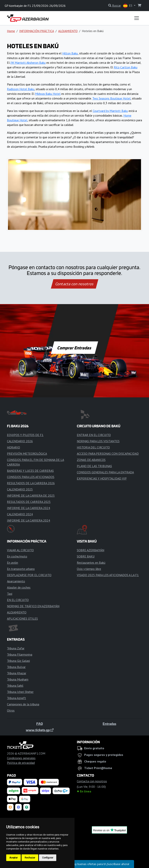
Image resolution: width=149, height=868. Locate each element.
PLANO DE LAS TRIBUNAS (94, 466)
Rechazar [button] (30, 858)
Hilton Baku (70, 53)
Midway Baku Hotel (48, 94)
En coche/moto (17, 556)
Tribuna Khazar (17, 673)
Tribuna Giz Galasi (18, 661)
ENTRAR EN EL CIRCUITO (94, 435)
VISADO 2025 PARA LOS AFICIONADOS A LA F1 (108, 575)
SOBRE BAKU (86, 556)
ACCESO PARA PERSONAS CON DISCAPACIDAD (108, 454)
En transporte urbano (21, 569)
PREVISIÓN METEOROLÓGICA (27, 454)
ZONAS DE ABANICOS (91, 460)
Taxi (10, 594)
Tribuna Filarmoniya (20, 654)
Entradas (109, 724)
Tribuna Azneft (16, 698)
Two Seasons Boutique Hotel (111, 98)
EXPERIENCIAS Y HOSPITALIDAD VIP (102, 478)
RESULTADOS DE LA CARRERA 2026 (31, 483)
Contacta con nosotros (74, 284)
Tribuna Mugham (18, 679)
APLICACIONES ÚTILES (22, 619)
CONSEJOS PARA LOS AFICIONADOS (31, 477)
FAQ (40, 724)
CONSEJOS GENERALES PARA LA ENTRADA (105, 472)
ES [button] (128, 6)
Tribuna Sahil (15, 686)
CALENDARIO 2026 (20, 441)
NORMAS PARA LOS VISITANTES (98, 441)
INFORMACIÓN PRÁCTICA (37, 31)
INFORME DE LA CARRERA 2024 (29, 508)
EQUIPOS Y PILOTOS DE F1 (25, 435)
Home (11, 31)
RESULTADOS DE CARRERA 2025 (29, 502)
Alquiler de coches (19, 587)
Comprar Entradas (74, 348)
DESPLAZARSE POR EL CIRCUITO (29, 575)
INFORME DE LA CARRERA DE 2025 (31, 496)
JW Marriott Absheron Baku (28, 63)
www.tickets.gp (40, 730)
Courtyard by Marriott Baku (110, 111)
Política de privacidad (21, 763)
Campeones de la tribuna (23, 704)
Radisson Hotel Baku (21, 89)
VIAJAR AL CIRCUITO (20, 550)
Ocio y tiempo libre (89, 569)
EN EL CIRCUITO (18, 600)
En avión (13, 563)
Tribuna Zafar (16, 648)
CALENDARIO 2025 (20, 489)
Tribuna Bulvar (16, 667)
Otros (11, 710)
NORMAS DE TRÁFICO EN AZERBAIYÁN (33, 606)
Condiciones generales (21, 758)
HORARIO (13, 447)
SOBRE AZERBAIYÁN (91, 550)
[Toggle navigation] (137, 18)
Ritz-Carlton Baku (126, 67)
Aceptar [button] (13, 858)
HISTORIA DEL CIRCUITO (93, 447)
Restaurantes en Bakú (91, 563)
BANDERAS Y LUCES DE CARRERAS (30, 471)
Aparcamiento (16, 581)
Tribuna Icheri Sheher (20, 692)
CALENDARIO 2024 (20, 514)
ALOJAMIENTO (68, 31)
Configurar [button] (48, 858)
